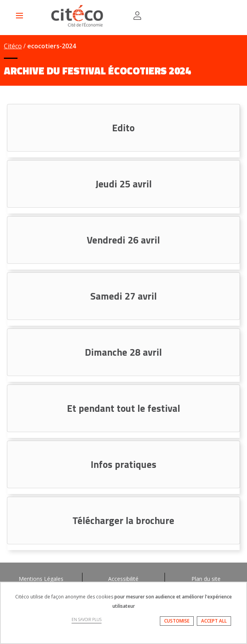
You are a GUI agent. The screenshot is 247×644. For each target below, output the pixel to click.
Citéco (13, 46)
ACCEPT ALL (214, 621)
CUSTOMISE (177, 621)
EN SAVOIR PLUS (87, 619)
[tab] (123, 128)
